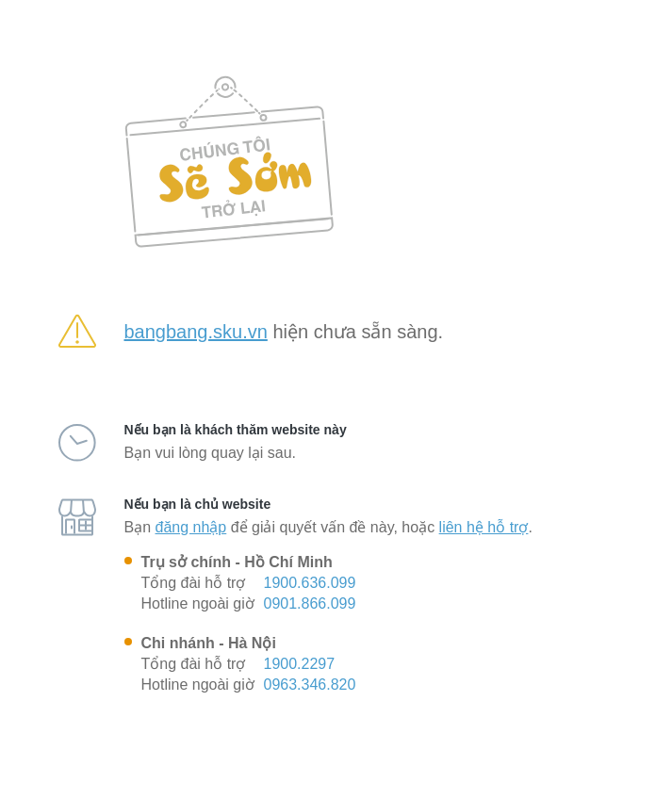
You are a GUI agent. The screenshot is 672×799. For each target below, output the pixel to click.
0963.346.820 (310, 685)
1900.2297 (300, 664)
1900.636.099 (310, 583)
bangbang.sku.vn (196, 332)
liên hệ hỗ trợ (484, 527)
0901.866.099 (310, 603)
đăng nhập (191, 527)
